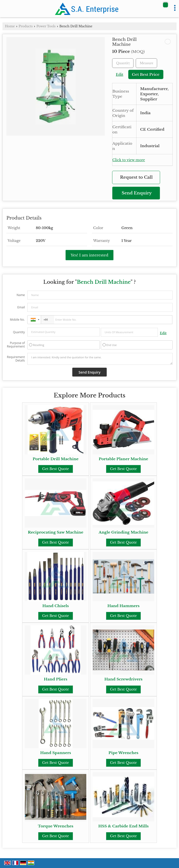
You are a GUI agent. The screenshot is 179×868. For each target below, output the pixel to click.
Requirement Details (16, 359)
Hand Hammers (124, 606)
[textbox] (146, 63)
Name (21, 295)
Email (21, 307)
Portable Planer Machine (124, 459)
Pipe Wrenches (123, 753)
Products (26, 26)
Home (10, 26)
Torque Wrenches (56, 826)
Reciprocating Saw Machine (56, 532)
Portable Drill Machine (56, 459)
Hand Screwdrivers (124, 679)
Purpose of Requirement (16, 345)
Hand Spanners (55, 753)
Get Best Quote (55, 469)
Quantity (19, 332)
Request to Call (136, 177)
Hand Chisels (55, 606)
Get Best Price (146, 74)
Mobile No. (17, 320)
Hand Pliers (55, 679)
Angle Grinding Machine (123, 532)
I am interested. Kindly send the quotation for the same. (100, 359)
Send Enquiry (137, 193)
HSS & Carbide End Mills (124, 826)
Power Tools (46, 26)
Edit (119, 75)
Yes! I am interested (89, 255)
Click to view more (129, 160)
